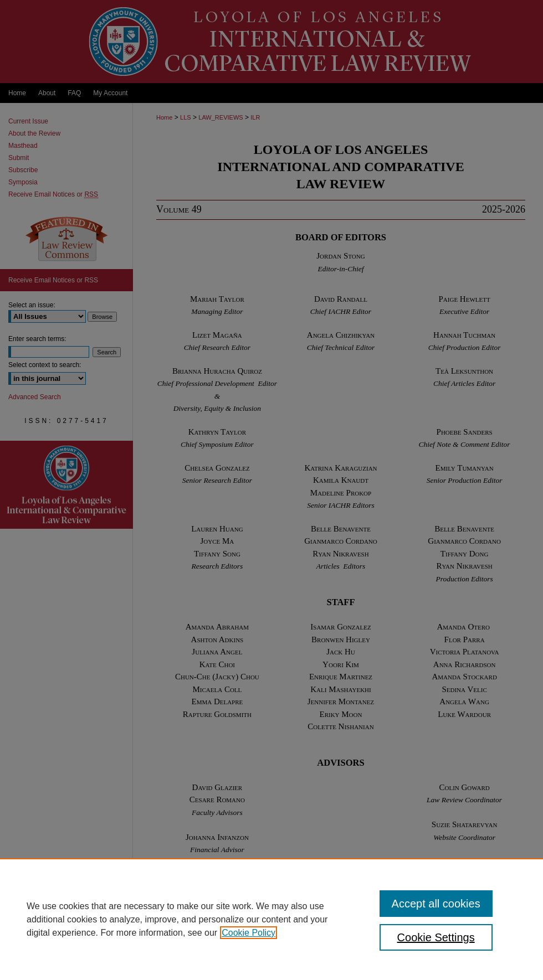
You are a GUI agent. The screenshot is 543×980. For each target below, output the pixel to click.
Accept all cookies (436, 904)
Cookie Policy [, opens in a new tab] (249, 933)
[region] (271, 919)
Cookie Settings (436, 937)
